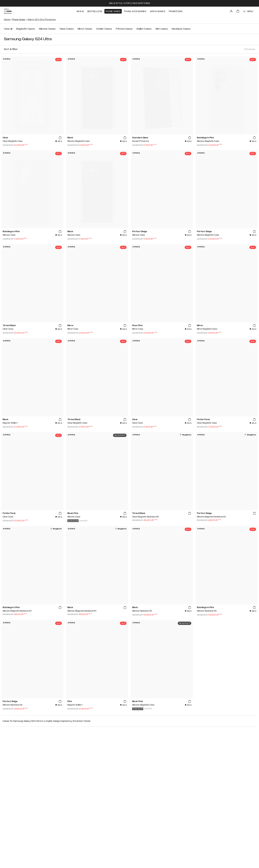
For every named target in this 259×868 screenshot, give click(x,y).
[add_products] (60, 138)
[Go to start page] (8, 11)
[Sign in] (231, 11)
